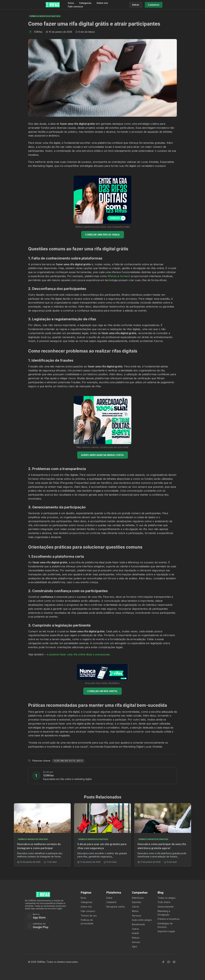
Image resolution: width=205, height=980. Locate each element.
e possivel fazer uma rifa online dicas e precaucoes (78, 654)
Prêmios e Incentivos (169, 919)
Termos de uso (89, 916)
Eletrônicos (138, 898)
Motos (135, 911)
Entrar (109, 898)
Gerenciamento (166, 907)
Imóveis (136, 942)
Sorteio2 (125, 276)
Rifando (112, 276)
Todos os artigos (167, 898)
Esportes (137, 902)
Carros (135, 907)
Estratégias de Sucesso (165, 925)
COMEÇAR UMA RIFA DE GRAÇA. (103, 235)
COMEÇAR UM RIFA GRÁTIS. (102, 691)
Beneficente (138, 924)
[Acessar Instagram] (174, 962)
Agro (135, 946)
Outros (135, 929)
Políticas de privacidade (87, 922)
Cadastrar (111, 902)
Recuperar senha (115, 907)
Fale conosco (75, 6)
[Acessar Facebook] (163, 962)
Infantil (135, 933)
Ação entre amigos (142, 920)
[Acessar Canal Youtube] (169, 962)
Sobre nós (102, 3)
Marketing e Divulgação (164, 913)
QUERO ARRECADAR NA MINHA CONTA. (103, 455)
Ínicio (83, 898)
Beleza (136, 938)
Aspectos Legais (166, 931)
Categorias (85, 3)
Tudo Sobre (164, 902)
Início (71, 3)
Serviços (137, 916)
